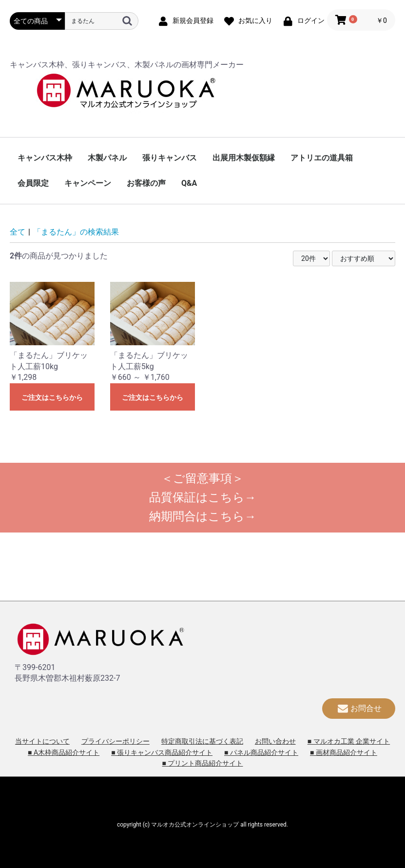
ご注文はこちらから (52, 397)
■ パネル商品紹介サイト (261, 752)
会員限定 (33, 183)
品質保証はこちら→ (203, 497)
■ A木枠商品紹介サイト (64, 752)
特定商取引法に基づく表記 (202, 741)
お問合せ (359, 708)
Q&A (189, 183)
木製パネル (107, 158)
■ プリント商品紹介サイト (203, 763)
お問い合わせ (275, 741)
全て (18, 232)
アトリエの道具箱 (322, 158)
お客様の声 (146, 183)
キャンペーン (88, 183)
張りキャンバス (170, 158)
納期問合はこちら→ (203, 516)
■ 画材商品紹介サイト (344, 752)
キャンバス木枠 (45, 158)
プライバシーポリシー (116, 741)
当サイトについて (42, 741)
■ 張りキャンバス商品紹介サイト (162, 752)
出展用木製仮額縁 (244, 158)
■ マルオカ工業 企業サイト (349, 741)
